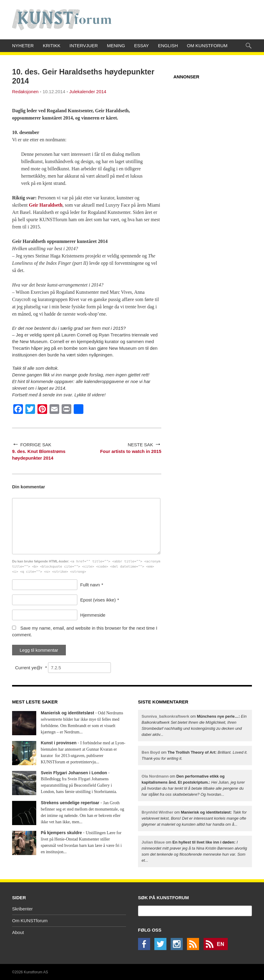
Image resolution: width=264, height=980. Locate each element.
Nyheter (23, 46)
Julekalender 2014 (88, 92)
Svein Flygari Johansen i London (74, 773)
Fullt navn (90, 585)
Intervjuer (84, 46)
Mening (116, 46)
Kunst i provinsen (59, 743)
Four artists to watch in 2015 (131, 451)
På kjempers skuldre (61, 833)
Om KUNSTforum (207, 46)
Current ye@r (31, 668)
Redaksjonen (25, 92)
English (168, 46)
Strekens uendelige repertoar (70, 803)
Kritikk (52, 46)
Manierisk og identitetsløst (68, 713)
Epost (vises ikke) (98, 600)
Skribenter (22, 909)
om (194, 818)
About (18, 932)
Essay (142, 46)
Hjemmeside (93, 615)
